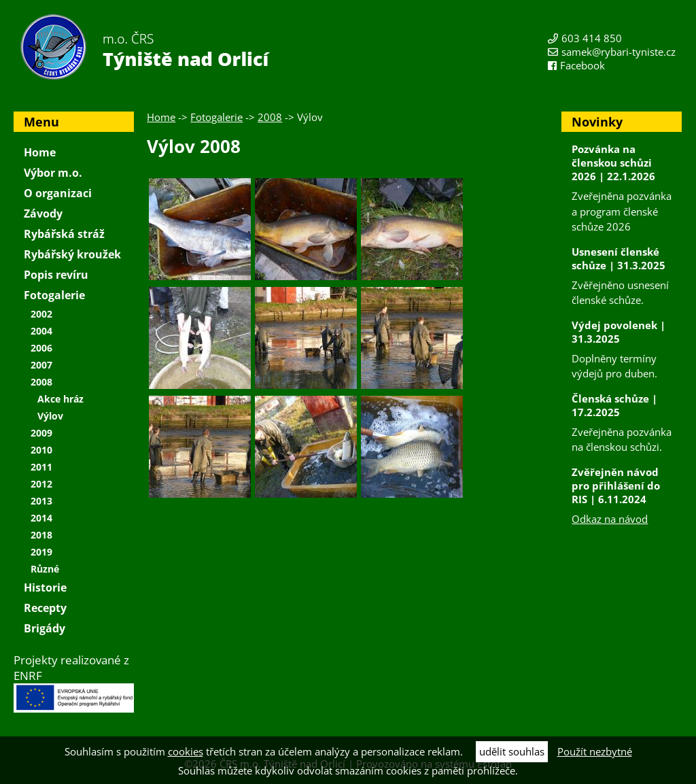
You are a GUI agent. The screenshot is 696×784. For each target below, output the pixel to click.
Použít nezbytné (595, 751)
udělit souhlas (512, 751)
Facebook (582, 65)
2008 (270, 117)
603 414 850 (592, 38)
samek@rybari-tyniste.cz (619, 52)
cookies (186, 751)
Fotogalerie (216, 117)
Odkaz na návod (610, 519)
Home (161, 117)
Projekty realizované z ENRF (74, 682)
